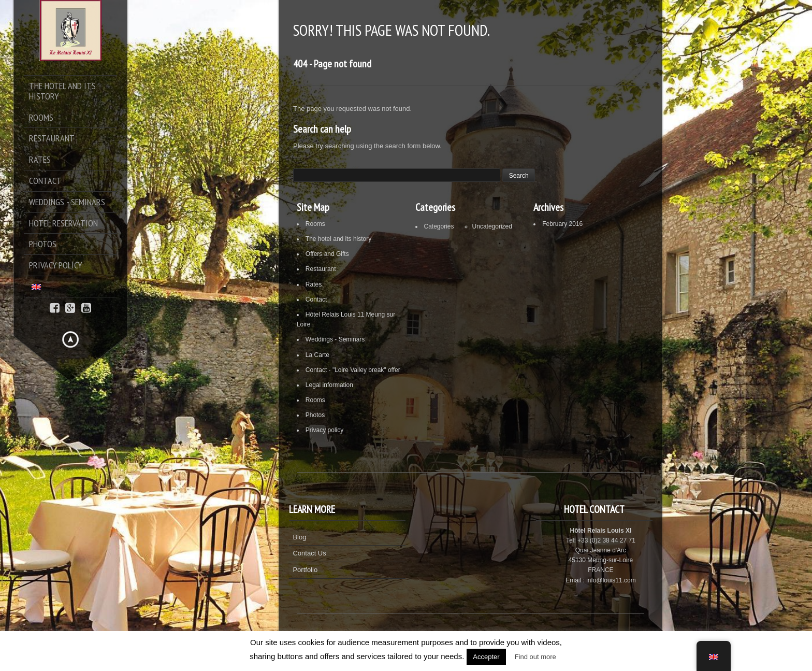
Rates (314, 284)
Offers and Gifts (327, 254)
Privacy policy (324, 430)
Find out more (535, 657)
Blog (299, 537)
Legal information (329, 385)
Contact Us (309, 553)
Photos (315, 415)
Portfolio (305, 570)
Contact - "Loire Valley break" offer (353, 370)
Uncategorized (492, 226)
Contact (316, 299)
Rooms (315, 224)
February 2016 (562, 224)
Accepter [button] (486, 657)
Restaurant (321, 269)
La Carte (317, 355)
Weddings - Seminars (335, 339)
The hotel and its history (338, 239)
